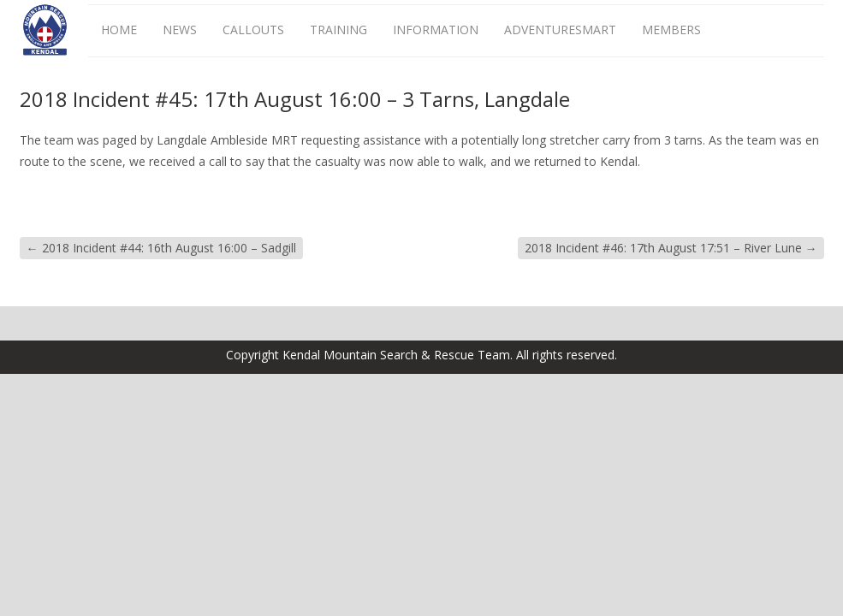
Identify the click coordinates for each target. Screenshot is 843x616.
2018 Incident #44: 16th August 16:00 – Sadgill (161, 248)
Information (436, 30)
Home (119, 30)
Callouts (253, 30)
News (180, 30)
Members (671, 30)
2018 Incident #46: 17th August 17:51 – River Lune (671, 248)
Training (338, 30)
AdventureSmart (560, 30)
